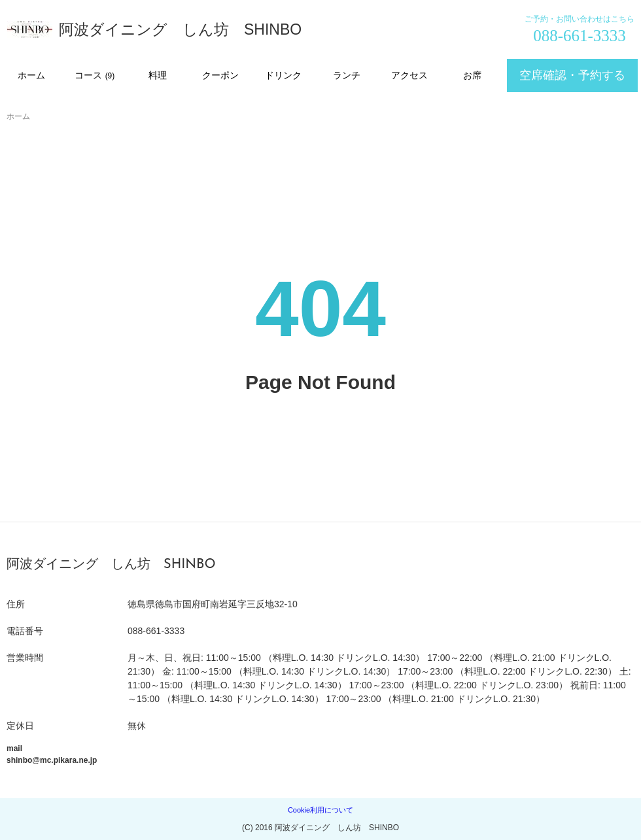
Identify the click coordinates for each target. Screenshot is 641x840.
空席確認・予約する (572, 75)
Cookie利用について (320, 810)
